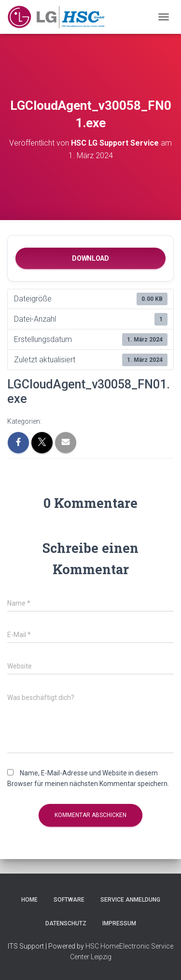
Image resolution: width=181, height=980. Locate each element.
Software (69, 900)
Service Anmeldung (130, 900)
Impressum (119, 923)
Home (29, 900)
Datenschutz (66, 923)
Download (90, 258)
